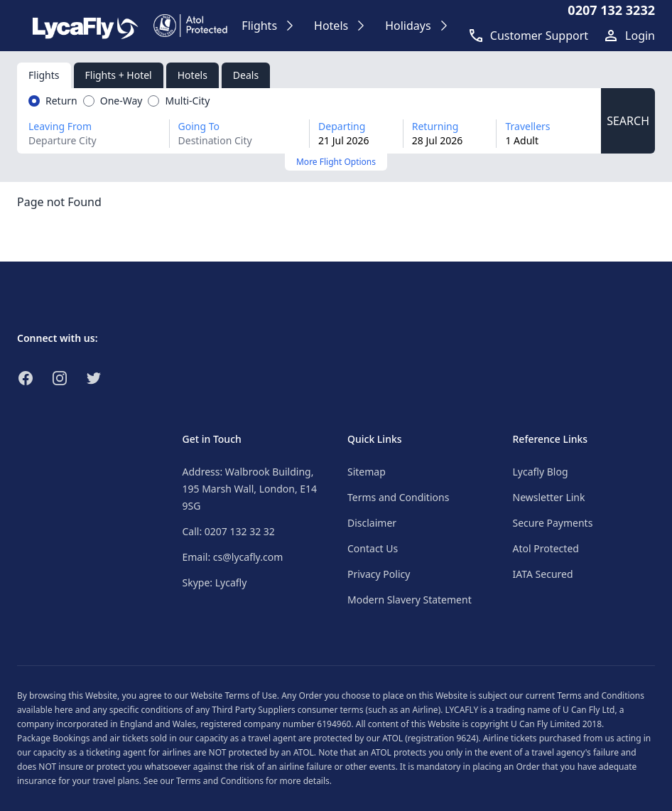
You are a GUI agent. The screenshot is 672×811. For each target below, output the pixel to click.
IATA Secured (543, 574)
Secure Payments (553, 523)
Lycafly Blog (541, 472)
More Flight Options (336, 162)
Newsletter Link (549, 497)
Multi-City (187, 101)
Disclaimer (372, 523)
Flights (44, 75)
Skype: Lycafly (215, 582)
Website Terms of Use (234, 695)
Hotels (193, 75)
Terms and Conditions (398, 497)
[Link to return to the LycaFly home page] (85, 26)
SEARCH (628, 121)
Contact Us (373, 548)
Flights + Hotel (119, 75)
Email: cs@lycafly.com (233, 557)
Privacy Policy (379, 574)
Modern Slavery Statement (410, 600)
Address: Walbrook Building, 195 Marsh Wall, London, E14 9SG (250, 489)
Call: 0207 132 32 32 (229, 531)
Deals (246, 75)
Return (61, 101)
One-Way (121, 101)
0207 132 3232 (611, 10)
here (64, 710)
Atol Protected (546, 548)
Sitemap (367, 472)
